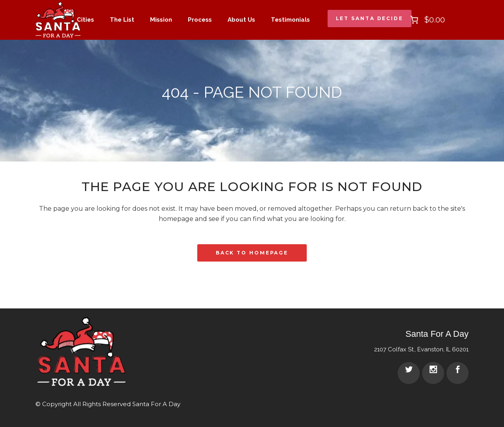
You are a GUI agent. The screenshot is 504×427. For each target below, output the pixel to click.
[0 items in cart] (427, 20)
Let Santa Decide (370, 18)
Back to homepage (252, 253)
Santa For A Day (156, 404)
